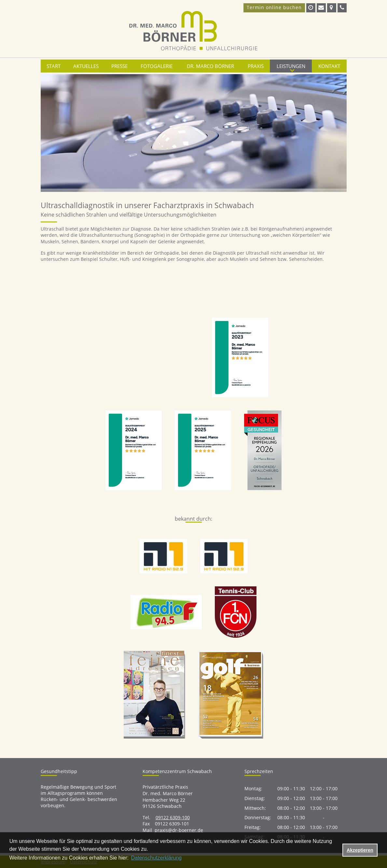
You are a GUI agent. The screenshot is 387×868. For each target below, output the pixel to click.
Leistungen (291, 66)
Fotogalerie (157, 66)
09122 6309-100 (173, 817)
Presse (119, 66)
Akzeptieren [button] (360, 850)
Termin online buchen (274, 7)
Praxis (256, 66)
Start (54, 66)
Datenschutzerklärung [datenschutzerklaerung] (157, 858)
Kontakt (329, 66)
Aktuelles (86, 66)
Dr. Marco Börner (210, 66)
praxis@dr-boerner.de (179, 830)
